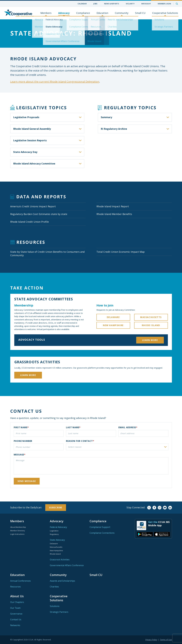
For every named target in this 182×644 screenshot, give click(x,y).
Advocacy (64, 13)
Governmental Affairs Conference (67, 565)
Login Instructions (17, 534)
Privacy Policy (151, 640)
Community (122, 13)
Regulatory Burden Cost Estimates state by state (39, 214)
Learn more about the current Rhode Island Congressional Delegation (55, 82)
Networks (15, 625)
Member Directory (18, 531)
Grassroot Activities (60, 560)
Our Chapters (17, 602)
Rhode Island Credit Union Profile (30, 222)
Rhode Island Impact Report (113, 206)
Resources (15, 587)
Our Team (15, 608)
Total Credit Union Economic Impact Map (121, 252)
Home (19, 13)
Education (102, 13)
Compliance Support (100, 527)
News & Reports (112, 4)
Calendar (82, 4)
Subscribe (56, 508)
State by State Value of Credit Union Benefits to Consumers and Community (47, 254)
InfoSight (146, 4)
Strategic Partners (59, 612)
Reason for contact (79, 441)
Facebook (154, 508)
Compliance (83, 13)
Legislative (54, 531)
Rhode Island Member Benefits (114, 214)
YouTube (165, 508)
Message (19, 455)
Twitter (149, 508)
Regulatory (54, 534)
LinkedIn (170, 508)
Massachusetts (151, 317)
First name (21, 427)
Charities (54, 587)
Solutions (55, 606)
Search (177, 4)
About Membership (18, 527)
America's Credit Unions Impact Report (33, 206)
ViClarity (130, 4)
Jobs (95, 4)
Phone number (23, 441)
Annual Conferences (20, 581)
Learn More (150, 340)
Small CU (140, 13)
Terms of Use (166, 640)
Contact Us (16, 619)
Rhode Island (151, 325)
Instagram (160, 508)
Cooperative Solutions (165, 13)
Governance (16, 614)
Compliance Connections (102, 533)
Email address (127, 427)
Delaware (113, 317)
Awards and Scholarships (62, 581)
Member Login (164, 4)
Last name (73, 427)
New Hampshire (113, 325)
